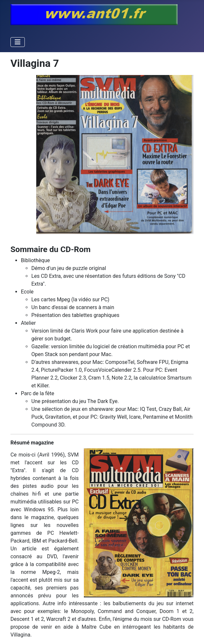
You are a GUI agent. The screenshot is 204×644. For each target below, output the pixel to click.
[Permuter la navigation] (18, 42)
